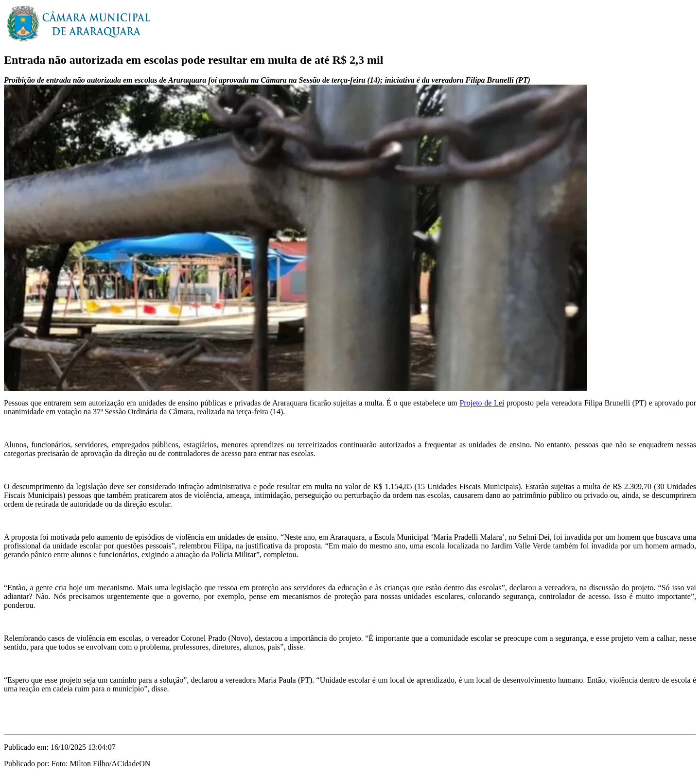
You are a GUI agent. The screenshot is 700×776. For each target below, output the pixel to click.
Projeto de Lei (482, 403)
